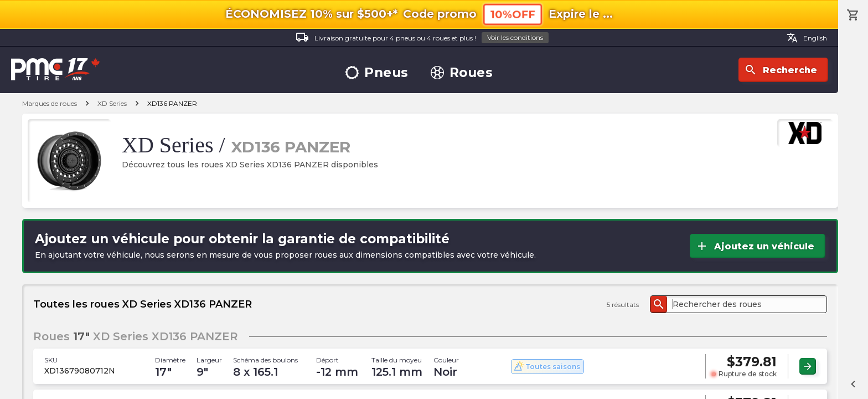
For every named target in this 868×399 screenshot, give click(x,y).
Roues (462, 73)
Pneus (377, 73)
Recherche (781, 70)
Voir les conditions (515, 37)
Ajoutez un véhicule (755, 246)
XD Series (112, 103)
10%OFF (513, 14)
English (807, 38)
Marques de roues (50, 103)
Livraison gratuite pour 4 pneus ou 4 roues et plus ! (422, 38)
